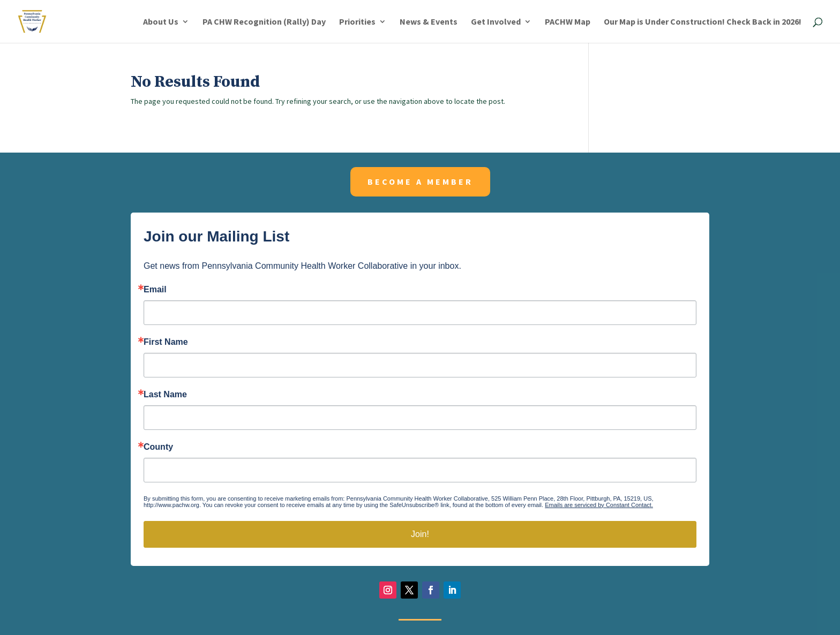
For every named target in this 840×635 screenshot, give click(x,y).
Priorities (357, 22)
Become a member (420, 182)
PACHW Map (568, 22)
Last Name (165, 395)
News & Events (429, 22)
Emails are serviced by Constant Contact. (599, 505)
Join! (420, 534)
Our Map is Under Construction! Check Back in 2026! (703, 22)
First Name (166, 342)
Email (155, 290)
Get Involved (496, 22)
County (158, 447)
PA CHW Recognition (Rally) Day (264, 22)
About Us (161, 22)
